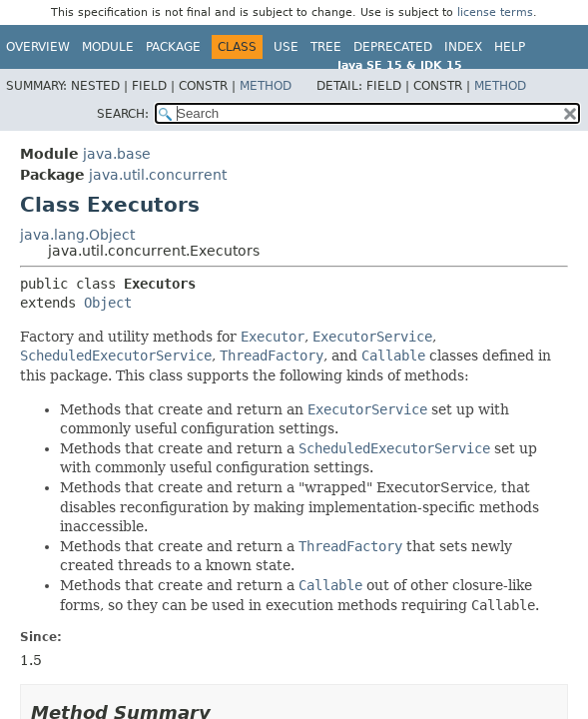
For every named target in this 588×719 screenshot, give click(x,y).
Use (286, 47)
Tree (326, 47)
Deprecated (393, 47)
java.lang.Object (77, 235)
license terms (495, 12)
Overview (38, 47)
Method (266, 86)
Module (108, 47)
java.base (117, 154)
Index (463, 47)
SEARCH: (123, 114)
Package (173, 47)
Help (510, 47)
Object (108, 303)
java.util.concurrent (158, 175)
